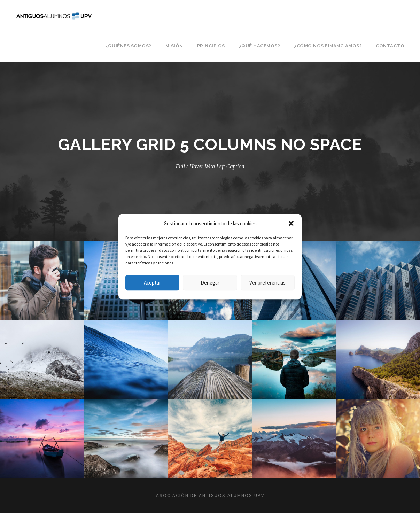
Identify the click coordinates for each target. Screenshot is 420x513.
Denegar (210, 283)
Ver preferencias (267, 283)
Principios (211, 46)
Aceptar (152, 283)
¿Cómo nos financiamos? (328, 46)
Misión (174, 46)
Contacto (390, 46)
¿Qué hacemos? (260, 46)
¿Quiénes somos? (128, 46)
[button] (291, 224)
